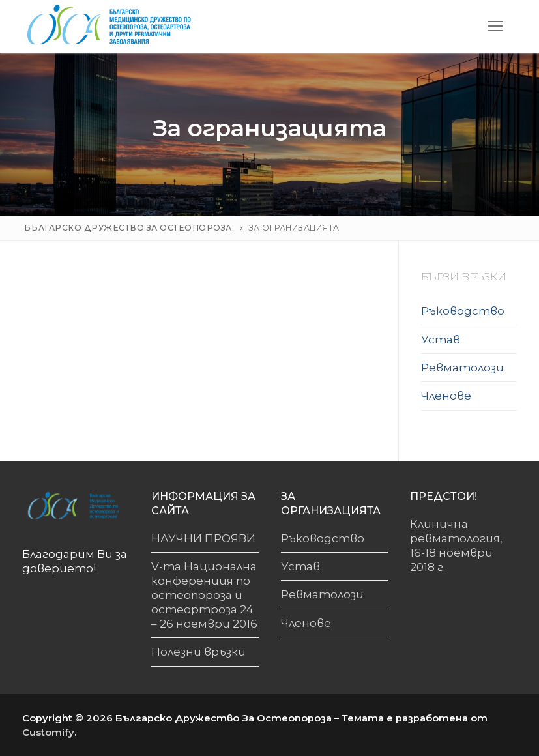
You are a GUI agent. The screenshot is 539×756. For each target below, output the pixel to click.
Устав (441, 340)
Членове (446, 396)
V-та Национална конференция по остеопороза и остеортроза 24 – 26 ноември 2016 (204, 595)
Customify (48, 733)
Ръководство (463, 311)
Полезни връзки (198, 652)
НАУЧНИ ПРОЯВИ (203, 538)
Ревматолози (462, 368)
